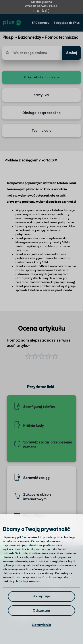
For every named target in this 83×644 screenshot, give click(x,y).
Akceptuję (41, 596)
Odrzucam (41, 611)
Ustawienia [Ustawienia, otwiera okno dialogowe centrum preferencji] (41, 625)
